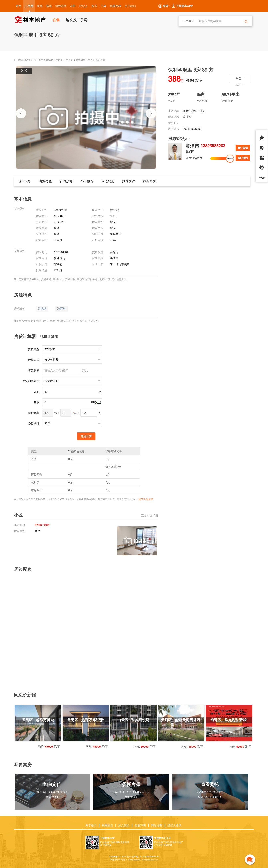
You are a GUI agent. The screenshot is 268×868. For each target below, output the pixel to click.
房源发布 (115, 6)
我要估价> (52, 797)
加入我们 (124, 825)
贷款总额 (34, 370)
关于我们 (130, 6)
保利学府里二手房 (83, 60)
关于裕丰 (91, 825)
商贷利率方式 (31, 381)
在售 (56, 20)
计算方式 (34, 360)
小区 (73, 6)
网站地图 (157, 825)
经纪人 (84, 6)
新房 (49, 6)
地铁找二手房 (77, 20)
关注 (240, 79)
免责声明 (140, 825)
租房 (40, 6)
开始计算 (86, 436)
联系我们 (107, 825)
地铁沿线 (61, 6)
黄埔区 (187, 117)
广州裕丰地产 (21, 60)
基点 (36, 402)
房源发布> (131, 797)
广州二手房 (37, 60)
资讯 (94, 6)
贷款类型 (34, 349)
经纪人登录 (174, 825)
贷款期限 (34, 424)
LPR (36, 392)
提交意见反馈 (146, 499)
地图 (202, 111)
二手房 (29, 6)
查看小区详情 (150, 515)
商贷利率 (34, 413)
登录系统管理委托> (210, 797)
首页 (19, 6)
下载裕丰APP (184, 6)
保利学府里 (190, 111)
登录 (166, 6)
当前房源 (100, 60)
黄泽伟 (192, 146)
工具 (103, 6)
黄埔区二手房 (53, 60)
